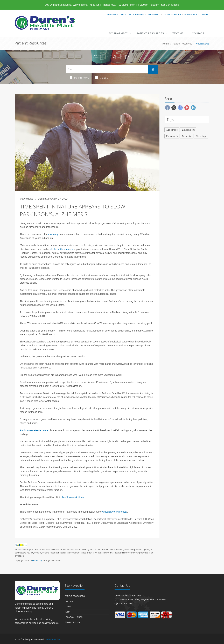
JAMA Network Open (73, 497)
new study (53, 234)
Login (205, 14)
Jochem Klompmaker (62, 249)
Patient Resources (150, 33)
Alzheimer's (172, 130)
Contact (198, 33)
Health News (79, 78)
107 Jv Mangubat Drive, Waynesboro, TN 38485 (72, 5)
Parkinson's (172, 136)
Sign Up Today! (192, 14)
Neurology (201, 136)
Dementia (187, 136)
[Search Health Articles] (107, 69)
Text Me (178, 33)
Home (166, 44)
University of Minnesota (115, 512)
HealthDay (37, 561)
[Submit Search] (153, 69)
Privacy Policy (72, 622)
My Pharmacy (118, 33)
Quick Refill (153, 14)
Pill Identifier (136, 14)
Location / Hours (172, 14)
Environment (188, 130)
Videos (102, 78)
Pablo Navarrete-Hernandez (35, 430)
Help (123, 14)
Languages (112, 14)
